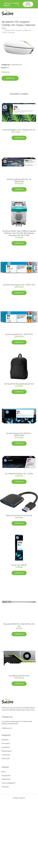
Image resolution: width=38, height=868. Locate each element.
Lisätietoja (10, 78)
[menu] (35, 13)
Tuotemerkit (15, 65)
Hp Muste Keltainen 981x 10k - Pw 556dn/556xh (19, 180)
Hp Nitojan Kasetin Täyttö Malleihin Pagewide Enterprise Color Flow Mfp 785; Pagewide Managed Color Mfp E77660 (19, 233)
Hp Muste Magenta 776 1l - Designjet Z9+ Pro (19, 130)
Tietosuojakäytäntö (8, 783)
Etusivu (4, 28)
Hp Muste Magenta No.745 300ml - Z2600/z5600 (19, 434)
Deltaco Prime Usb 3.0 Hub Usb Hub (19, 515)
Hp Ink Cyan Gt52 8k (19, 565)
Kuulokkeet (5, 747)
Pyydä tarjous (28, 4)
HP (21, 65)
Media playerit (6, 751)
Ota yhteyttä (6, 775)
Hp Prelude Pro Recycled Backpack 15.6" (19, 384)
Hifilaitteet (5, 740)
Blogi (3, 772)
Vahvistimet (6, 758)
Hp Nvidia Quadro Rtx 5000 (19, 676)
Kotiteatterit (6, 743)
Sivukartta (5, 787)
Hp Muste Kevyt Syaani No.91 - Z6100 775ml (19, 285)
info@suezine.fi (7, 728)
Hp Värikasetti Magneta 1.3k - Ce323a (19, 474)
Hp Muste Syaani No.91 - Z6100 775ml (19, 334)
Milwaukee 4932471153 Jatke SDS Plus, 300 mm (19, 625)
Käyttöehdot (6, 779)
